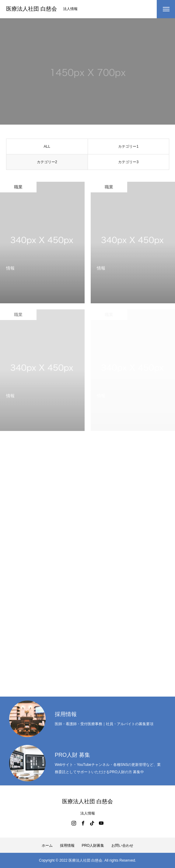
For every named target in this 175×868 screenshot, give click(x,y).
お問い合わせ (122, 846)
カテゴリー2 (47, 164)
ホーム (47, 846)
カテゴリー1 (128, 148)
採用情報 (67, 846)
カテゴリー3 (128, 164)
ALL (47, 148)
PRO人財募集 (93, 846)
